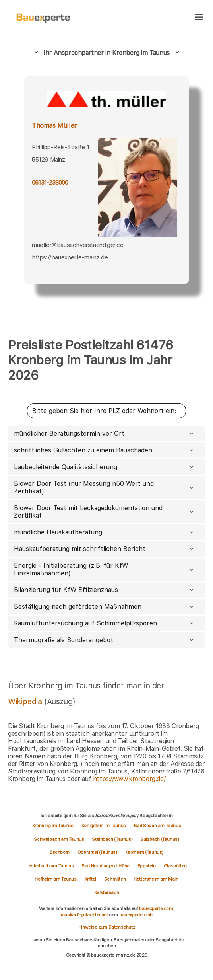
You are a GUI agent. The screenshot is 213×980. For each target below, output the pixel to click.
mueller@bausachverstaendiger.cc (78, 245)
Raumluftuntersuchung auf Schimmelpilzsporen (105, 623)
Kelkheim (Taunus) (144, 852)
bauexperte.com (156, 908)
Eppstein (147, 866)
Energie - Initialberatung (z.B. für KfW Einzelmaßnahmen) (105, 569)
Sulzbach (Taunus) (160, 839)
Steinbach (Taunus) (112, 839)
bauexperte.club (136, 915)
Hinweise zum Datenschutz (106, 927)
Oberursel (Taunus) (97, 852)
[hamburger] (199, 18)
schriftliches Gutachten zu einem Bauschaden (105, 450)
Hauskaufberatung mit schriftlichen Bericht (105, 549)
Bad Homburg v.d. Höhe (106, 866)
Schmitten (115, 879)
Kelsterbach (107, 892)
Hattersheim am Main (156, 879)
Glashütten (175, 866)
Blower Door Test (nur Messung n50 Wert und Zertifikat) (105, 487)
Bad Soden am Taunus (157, 826)
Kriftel (90, 879)
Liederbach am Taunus (50, 866)
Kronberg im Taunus (53, 826)
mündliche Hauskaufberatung (105, 532)
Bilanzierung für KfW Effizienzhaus (105, 590)
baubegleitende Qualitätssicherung (105, 467)
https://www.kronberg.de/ (129, 779)
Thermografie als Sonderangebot (105, 640)
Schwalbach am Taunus (59, 839)
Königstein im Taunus (104, 826)
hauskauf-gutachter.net (83, 915)
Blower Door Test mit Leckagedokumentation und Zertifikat (105, 512)
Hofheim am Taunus (55, 879)
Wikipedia (26, 701)
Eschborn (60, 852)
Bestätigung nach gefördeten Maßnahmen (105, 607)
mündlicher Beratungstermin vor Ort (105, 433)
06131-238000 (50, 183)
